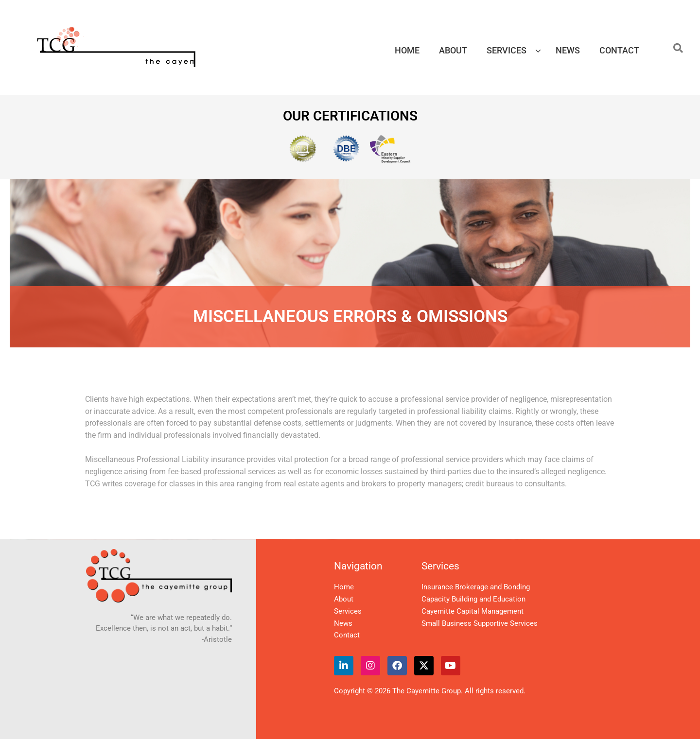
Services (348, 611)
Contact (347, 635)
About (344, 599)
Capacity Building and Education (473, 599)
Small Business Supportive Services (480, 623)
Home (344, 587)
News (343, 623)
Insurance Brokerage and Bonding (476, 587)
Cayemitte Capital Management (472, 611)
